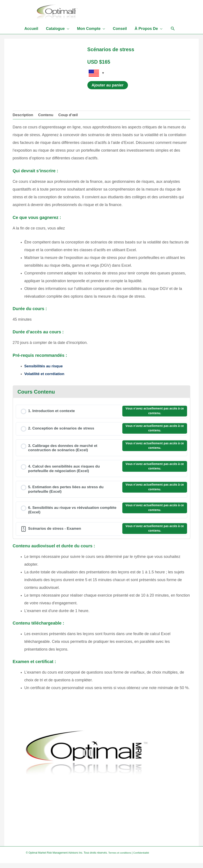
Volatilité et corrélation (45, 376)
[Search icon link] (173, 31)
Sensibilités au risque (44, 368)
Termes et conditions (120, 858)
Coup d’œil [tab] (70, 116)
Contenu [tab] (47, 116)
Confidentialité (142, 858)
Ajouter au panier (108, 86)
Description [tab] (23, 116)
